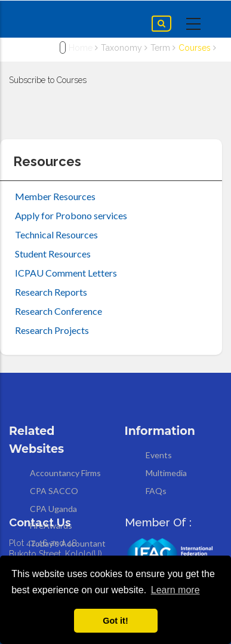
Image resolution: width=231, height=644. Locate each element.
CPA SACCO (54, 491)
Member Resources (55, 196)
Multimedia (166, 473)
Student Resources (53, 254)
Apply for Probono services (71, 215)
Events (159, 455)
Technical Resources (56, 234)
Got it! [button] (115, 621)
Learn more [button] (175, 590)
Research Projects (52, 330)
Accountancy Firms (65, 473)
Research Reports (51, 292)
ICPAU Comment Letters (66, 273)
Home (81, 48)
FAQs (156, 491)
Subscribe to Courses (48, 80)
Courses (195, 48)
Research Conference (58, 311)
